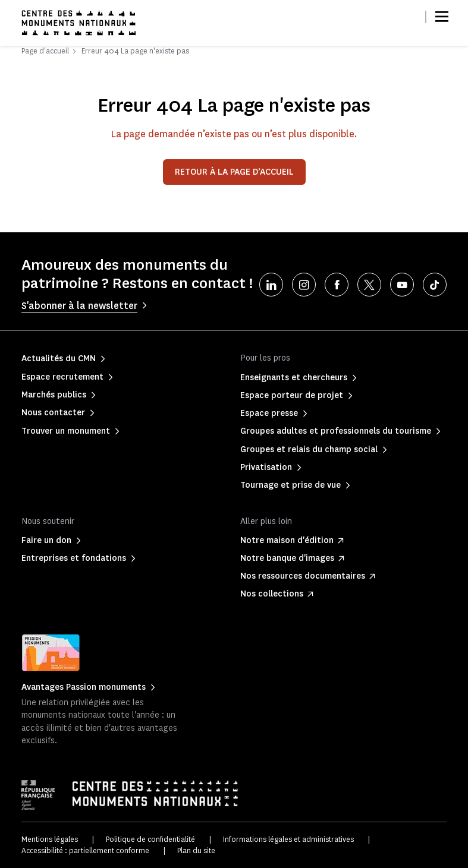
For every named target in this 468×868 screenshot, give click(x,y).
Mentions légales (50, 839)
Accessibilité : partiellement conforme (85, 850)
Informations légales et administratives (288, 839)
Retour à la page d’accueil (234, 172)
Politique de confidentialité (150, 839)
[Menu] (442, 17)
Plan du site (196, 850)
